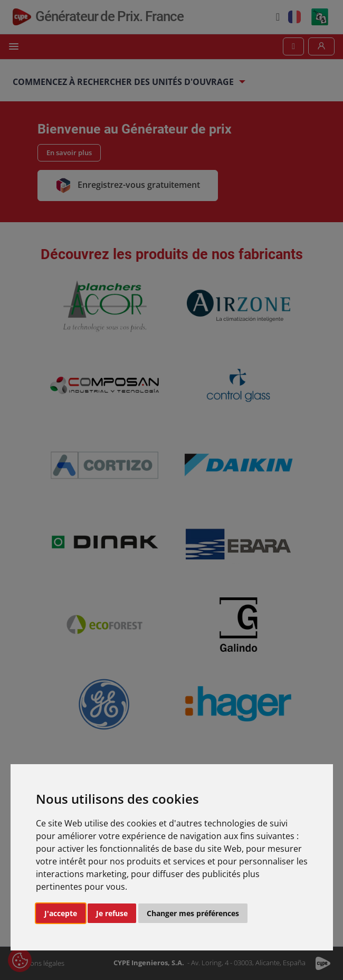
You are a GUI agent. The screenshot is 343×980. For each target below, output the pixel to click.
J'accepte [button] (61, 913)
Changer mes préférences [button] (193, 913)
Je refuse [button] (112, 913)
